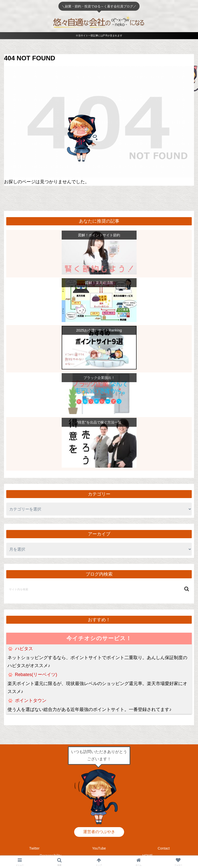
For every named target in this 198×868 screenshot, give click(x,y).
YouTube (99, 848)
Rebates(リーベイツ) (36, 675)
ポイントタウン (31, 700)
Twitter (34, 848)
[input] (99, 589)
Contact (164, 848)
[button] (187, 589)
